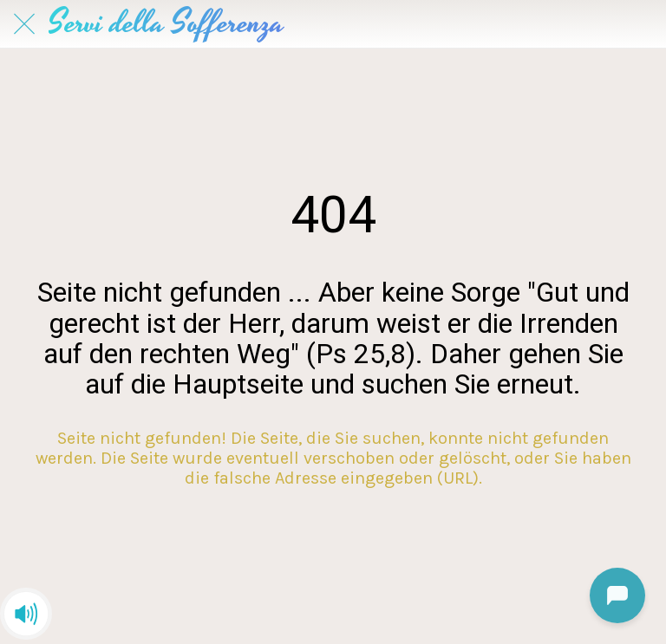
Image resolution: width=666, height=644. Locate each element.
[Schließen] (24, 24)
